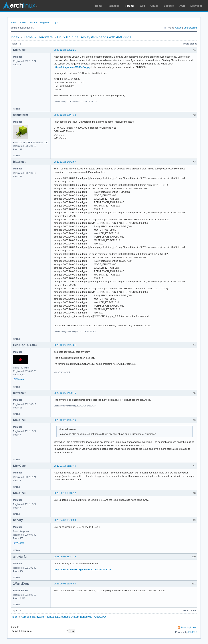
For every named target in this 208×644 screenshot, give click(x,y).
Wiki (142, 6)
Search (33, 22)
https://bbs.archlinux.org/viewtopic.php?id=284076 (82, 569)
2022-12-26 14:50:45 (65, 393)
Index (13, 22)
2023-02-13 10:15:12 (65, 493)
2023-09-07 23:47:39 (65, 557)
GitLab (154, 6)
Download (196, 6)
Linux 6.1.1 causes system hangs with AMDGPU (94, 37)
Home (99, 6)
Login (56, 22)
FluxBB (193, 632)
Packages (114, 6)
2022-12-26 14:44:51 (65, 345)
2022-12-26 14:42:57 (65, 162)
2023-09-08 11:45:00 (65, 584)
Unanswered (190, 28)
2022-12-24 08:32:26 (65, 50)
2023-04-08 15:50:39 (65, 520)
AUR (182, 6)
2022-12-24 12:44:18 (65, 115)
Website (20, 379)
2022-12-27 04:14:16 (65, 420)
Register (45, 22)
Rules (23, 22)
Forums (129, 6)
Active (178, 28)
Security (169, 6)
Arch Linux (20, 5)
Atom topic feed (189, 627)
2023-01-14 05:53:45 (65, 466)
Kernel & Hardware (38, 37)
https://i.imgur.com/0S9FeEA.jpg (72, 67)
